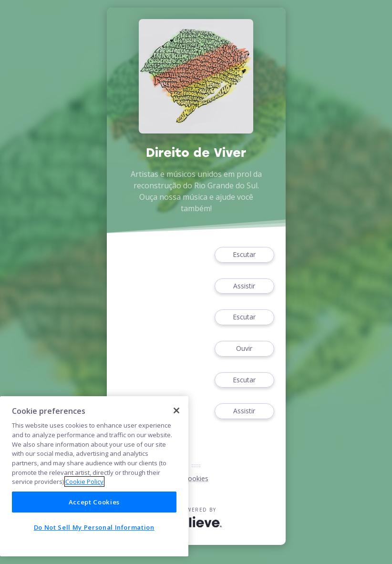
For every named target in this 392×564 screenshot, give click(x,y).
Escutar (244, 255)
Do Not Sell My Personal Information (94, 527)
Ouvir (244, 349)
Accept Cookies (94, 502)
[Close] (176, 410)
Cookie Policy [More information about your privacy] (84, 482)
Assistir (244, 286)
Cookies (196, 478)
